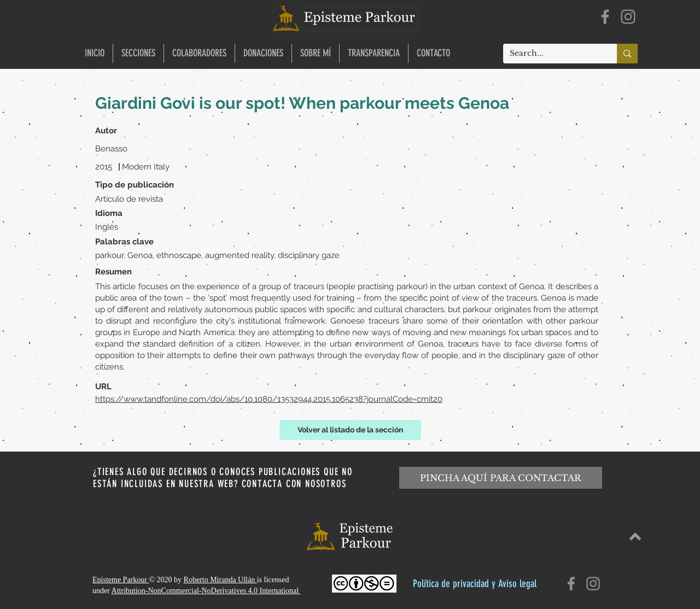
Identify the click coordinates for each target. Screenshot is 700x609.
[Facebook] (605, 17)
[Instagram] (628, 17)
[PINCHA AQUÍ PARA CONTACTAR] (501, 478)
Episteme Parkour (121, 580)
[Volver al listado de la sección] (350, 430)
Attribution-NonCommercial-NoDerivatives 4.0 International (206, 591)
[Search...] (552, 54)
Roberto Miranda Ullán (220, 580)
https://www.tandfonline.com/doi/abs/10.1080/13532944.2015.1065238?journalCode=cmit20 (269, 399)
